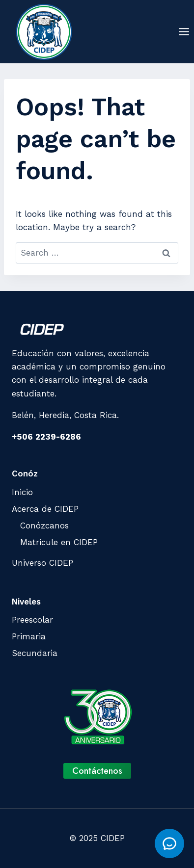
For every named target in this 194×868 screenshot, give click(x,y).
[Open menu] (184, 31)
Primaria (29, 636)
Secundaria (35, 653)
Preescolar (32, 620)
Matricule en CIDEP (59, 542)
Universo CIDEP (42, 563)
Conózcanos (44, 526)
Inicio (22, 492)
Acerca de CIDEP (45, 509)
